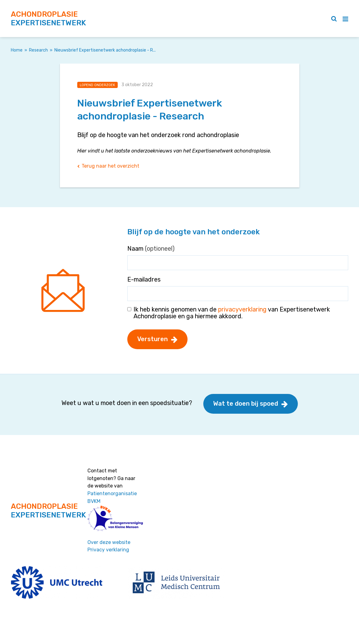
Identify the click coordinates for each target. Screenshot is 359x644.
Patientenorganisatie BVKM (112, 497)
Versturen (152, 339)
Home (17, 50)
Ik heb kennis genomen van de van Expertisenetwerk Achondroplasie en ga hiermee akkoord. (232, 313)
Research (38, 50)
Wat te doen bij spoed (246, 404)
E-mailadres (144, 279)
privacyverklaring (242, 309)
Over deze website (109, 542)
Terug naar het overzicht (110, 166)
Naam (151, 249)
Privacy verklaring (108, 550)
